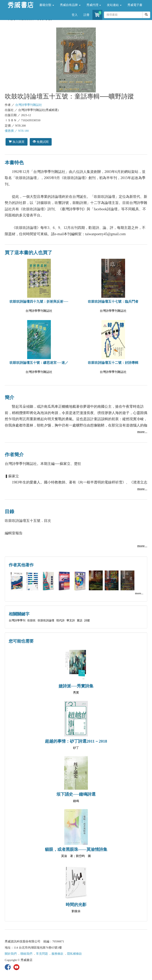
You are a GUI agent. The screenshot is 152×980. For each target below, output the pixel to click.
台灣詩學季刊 (17, 620)
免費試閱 (41, 142)
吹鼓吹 (31, 620)
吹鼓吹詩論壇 (46, 620)
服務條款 (57, 954)
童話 (80, 620)
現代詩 (60, 620)
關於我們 (11, 954)
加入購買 (17, 142)
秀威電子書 (135, 5)
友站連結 (114, 5)
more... (142, 432)
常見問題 (42, 954)
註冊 (86, 15)
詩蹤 (87, 620)
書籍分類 (47, 5)
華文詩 (71, 620)
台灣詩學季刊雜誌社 (29, 105)
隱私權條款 (75, 954)
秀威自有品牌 (70, 5)
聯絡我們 (26, 954)
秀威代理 (94, 5)
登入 (75, 15)
